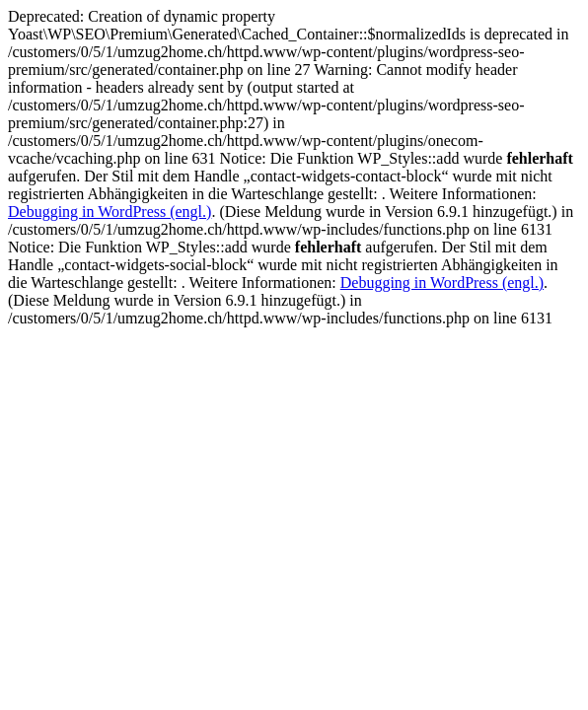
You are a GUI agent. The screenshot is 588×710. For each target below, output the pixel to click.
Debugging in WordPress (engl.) (110, 212)
